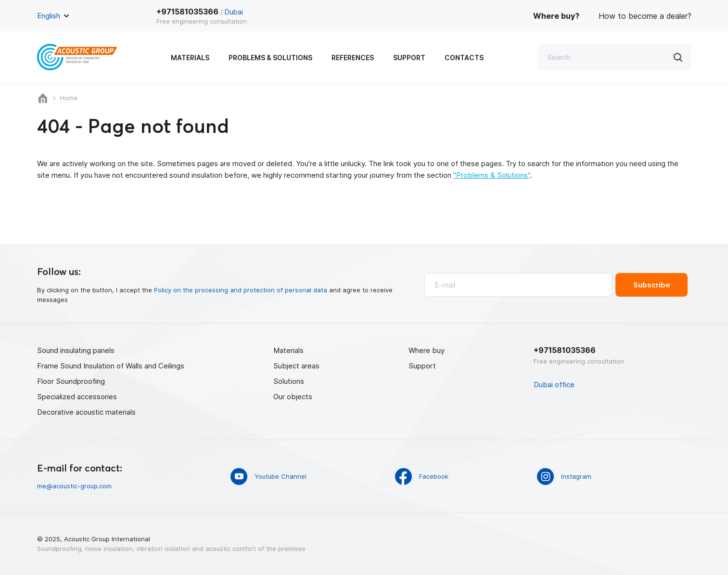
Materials (190, 58)
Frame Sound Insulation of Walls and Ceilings (111, 366)
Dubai (234, 12)
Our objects (293, 397)
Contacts (464, 58)
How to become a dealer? (645, 16)
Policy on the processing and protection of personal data (241, 290)
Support (409, 58)
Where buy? (556, 16)
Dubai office (554, 385)
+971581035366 (187, 12)
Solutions (289, 381)
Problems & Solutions (270, 58)
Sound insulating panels (76, 350)
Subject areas (296, 366)
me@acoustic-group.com (74, 486)
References (353, 58)
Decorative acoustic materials (86, 412)
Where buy (427, 350)
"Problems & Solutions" (492, 175)
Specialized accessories (77, 397)
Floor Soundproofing (71, 381)
